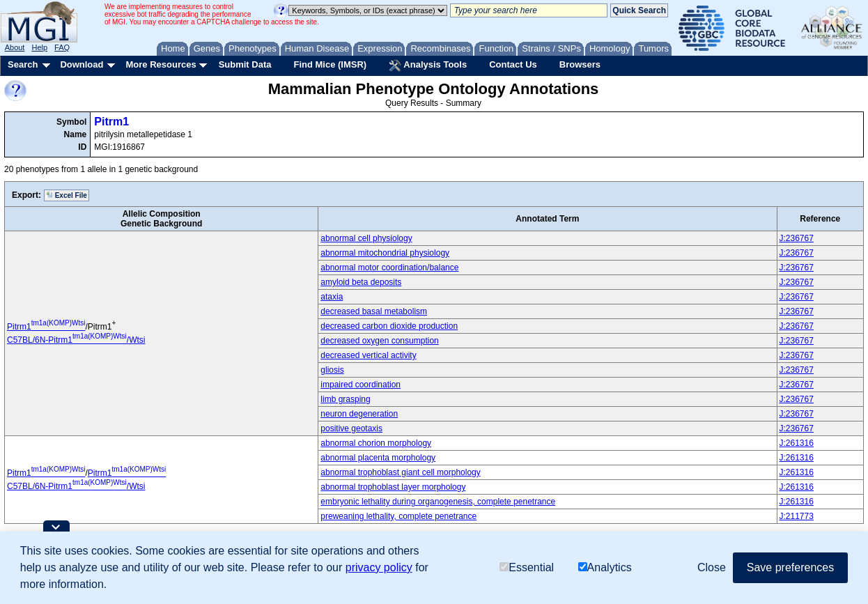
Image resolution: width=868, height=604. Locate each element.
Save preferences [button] (790, 567)
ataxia (332, 297)
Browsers (580, 64)
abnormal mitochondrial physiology (385, 253)
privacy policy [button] (379, 567)
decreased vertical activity (368, 355)
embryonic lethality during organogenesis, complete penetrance (438, 502)
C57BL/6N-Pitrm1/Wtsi (76, 340)
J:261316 (797, 443)
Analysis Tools (428, 65)
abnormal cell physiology (366, 238)
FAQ (62, 47)
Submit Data (245, 64)
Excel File (67, 195)
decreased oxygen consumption (379, 341)
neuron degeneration (359, 414)
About (15, 47)
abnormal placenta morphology (378, 458)
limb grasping (345, 399)
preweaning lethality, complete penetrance (398, 516)
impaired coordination (361, 385)
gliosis (332, 370)
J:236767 (797, 238)
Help (39, 47)
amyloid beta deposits (361, 282)
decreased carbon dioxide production (389, 326)
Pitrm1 (111, 122)
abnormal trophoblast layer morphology (393, 487)
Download (82, 64)
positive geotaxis (351, 428)
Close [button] (712, 567)
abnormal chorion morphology (376, 443)
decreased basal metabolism (374, 311)
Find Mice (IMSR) (330, 64)
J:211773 (797, 516)
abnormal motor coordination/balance (389, 268)
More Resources (161, 64)
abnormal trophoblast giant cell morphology (400, 472)
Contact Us (513, 64)
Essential (527, 567)
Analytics (605, 567)
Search (23, 64)
